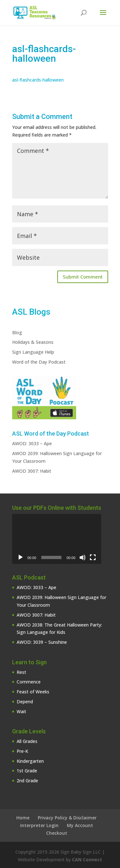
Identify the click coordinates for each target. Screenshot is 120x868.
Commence (29, 682)
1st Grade (27, 771)
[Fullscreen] (93, 557)
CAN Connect (87, 860)
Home (23, 818)
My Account (80, 825)
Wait (21, 711)
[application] (57, 539)
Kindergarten (30, 761)
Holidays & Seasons (33, 342)
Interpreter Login (39, 825)
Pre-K (22, 751)
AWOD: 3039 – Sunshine (42, 642)
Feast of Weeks (33, 692)
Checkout (57, 833)
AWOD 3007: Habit (32, 471)
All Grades (27, 741)
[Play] (20, 557)
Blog (17, 332)
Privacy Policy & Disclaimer (67, 818)
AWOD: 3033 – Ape (32, 443)
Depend (25, 702)
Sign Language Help (33, 352)
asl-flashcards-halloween (38, 80)
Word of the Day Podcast (39, 362)
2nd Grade (27, 781)
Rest (21, 672)
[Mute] (83, 557)
